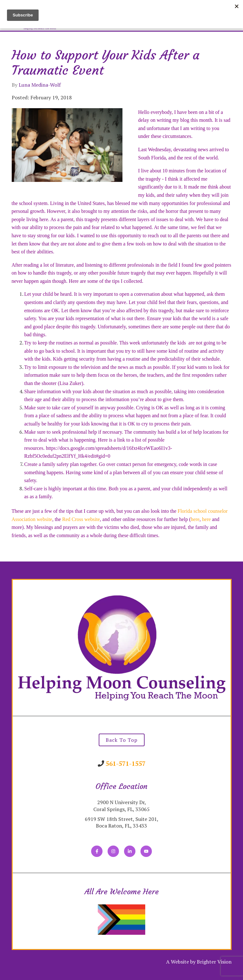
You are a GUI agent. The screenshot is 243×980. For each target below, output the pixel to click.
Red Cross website (81, 519)
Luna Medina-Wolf (40, 85)
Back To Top (122, 740)
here (195, 519)
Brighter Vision (214, 962)
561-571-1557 (126, 763)
